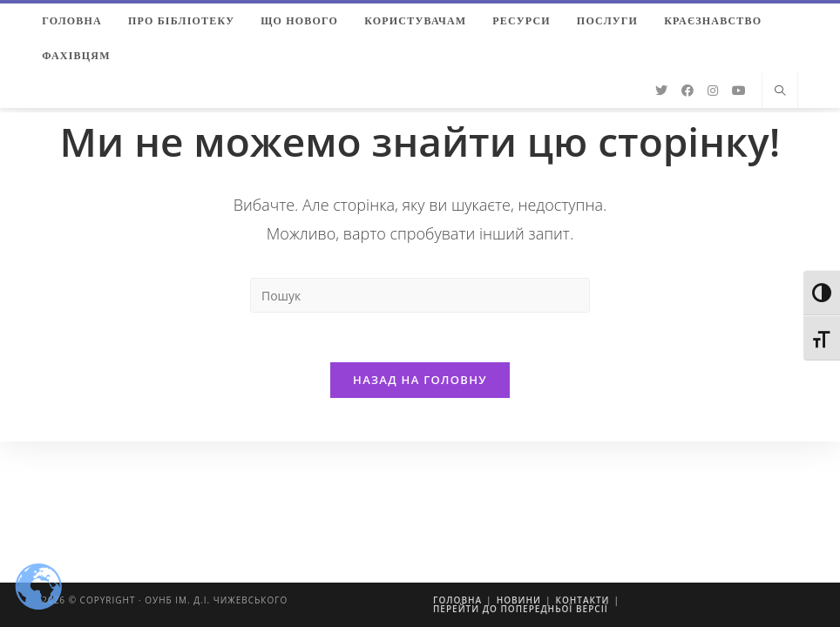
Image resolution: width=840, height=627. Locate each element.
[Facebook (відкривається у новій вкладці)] (688, 91)
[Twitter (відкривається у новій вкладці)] (661, 91)
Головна (457, 600)
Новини (519, 600)
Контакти (582, 600)
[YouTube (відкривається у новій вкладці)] (739, 91)
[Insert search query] (420, 295)
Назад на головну (420, 382)
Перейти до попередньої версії (521, 609)
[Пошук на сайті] (780, 91)
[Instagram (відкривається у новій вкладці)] (713, 91)
